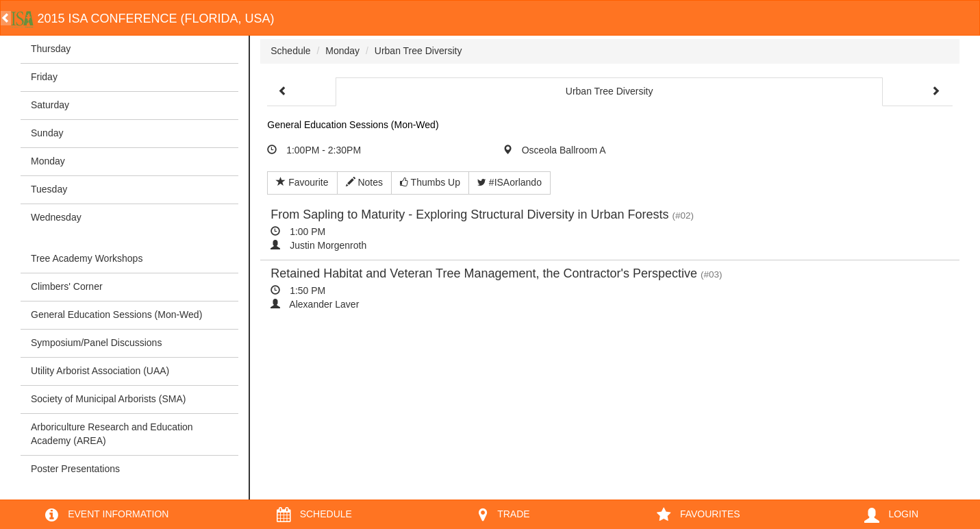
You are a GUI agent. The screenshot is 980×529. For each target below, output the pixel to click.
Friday (44, 77)
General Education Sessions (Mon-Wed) (116, 315)
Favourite (302, 182)
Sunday (47, 133)
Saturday (50, 105)
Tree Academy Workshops (87, 258)
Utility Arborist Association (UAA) (100, 371)
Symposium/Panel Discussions (96, 343)
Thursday (51, 49)
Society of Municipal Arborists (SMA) (108, 399)
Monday (48, 161)
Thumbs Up (430, 182)
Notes (364, 182)
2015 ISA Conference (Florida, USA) (143, 19)
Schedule (290, 51)
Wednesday (56, 217)
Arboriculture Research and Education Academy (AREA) (112, 434)
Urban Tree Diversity (418, 51)
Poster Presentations (75, 469)
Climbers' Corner (67, 286)
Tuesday (49, 189)
